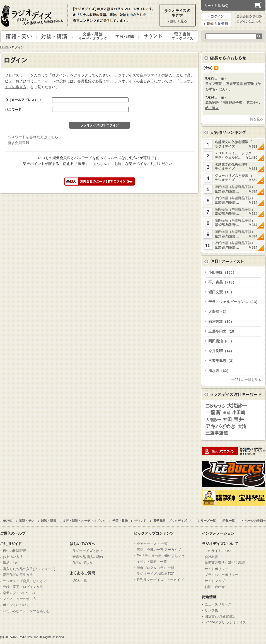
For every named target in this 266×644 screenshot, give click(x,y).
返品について (13, 563)
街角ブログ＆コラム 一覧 (155, 568)
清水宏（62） (219, 371)
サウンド (152, 36)
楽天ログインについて (20, 593)
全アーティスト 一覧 (152, 544)
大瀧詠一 (213, 420)
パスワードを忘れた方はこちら (33, 137)
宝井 (239, 419)
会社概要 (211, 557)
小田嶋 (239, 413)
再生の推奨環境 (14, 551)
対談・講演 (55, 36)
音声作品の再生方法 (18, 575)
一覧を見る (255, 119)
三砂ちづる (215, 406)
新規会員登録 (216, 24)
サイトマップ (215, 581)
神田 (228, 420)
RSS (216, 68)
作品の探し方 (83, 563)
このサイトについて (220, 551)
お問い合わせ (215, 587)
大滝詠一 (237, 406)
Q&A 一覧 (80, 580)
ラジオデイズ (33, 16)
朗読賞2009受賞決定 (220, 616)
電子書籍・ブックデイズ (182, 36)
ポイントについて (16, 605)
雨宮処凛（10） (221, 322)
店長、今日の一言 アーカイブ (159, 550)
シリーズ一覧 (207, 521)
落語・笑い (19, 36)
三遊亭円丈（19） (223, 331)
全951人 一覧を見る (246, 380)
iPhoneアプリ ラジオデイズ (225, 622)
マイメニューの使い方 (20, 599)
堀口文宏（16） (221, 292)
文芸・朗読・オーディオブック (94, 36)
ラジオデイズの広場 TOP (156, 574)
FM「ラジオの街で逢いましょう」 (162, 556)
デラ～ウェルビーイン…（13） (234, 302)
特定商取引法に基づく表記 (225, 563)
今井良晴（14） (221, 351)
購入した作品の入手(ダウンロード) (29, 569)
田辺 (226, 413)
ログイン (216, 16)
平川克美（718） (222, 282)
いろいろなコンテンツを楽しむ (26, 611)
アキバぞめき (221, 426)
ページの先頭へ (255, 521)
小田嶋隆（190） (222, 272)
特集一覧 (229, 521)
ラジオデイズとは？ (88, 551)
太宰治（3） (218, 312)
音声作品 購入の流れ (88, 557)
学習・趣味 (125, 36)
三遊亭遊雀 (217, 433)
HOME (5, 47)
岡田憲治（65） (221, 341)
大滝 (242, 426)
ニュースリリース (218, 604)
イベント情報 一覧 (152, 562)
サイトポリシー (216, 569)
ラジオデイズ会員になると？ (25, 581)
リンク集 (211, 610)
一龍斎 (213, 412)
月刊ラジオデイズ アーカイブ (160, 580)
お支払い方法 (13, 557)
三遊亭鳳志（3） (222, 361)
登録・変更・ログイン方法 (23, 587)
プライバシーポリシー (221, 575)
